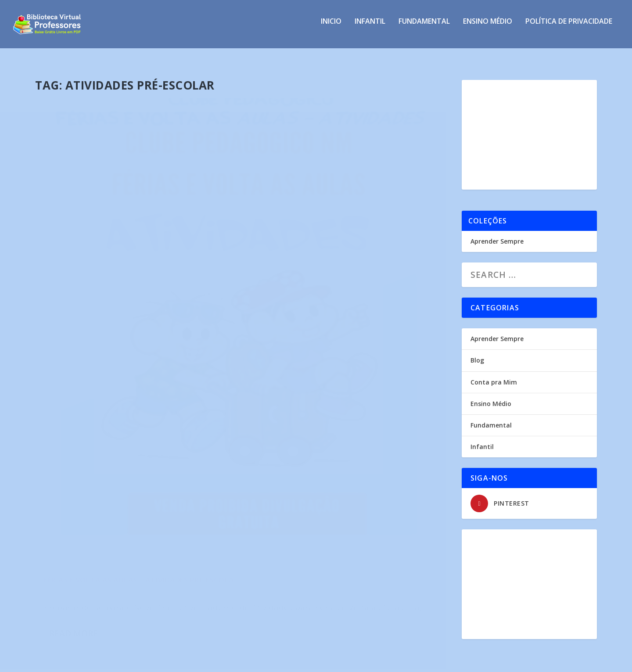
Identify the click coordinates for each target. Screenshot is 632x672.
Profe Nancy (66, 372)
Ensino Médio (488, 28)
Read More (74, 440)
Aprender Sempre (497, 233)
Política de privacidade (569, 28)
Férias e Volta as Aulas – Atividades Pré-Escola (125, 354)
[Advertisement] (529, 127)
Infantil (370, 28)
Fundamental (424, 28)
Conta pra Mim (494, 374)
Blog (477, 352)
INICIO (331, 28)
